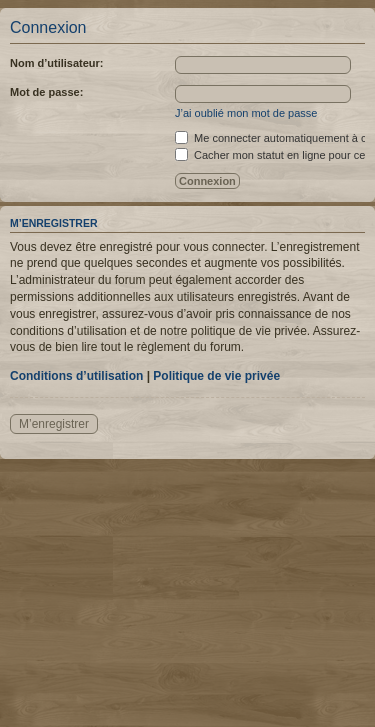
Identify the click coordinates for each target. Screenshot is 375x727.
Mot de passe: (46, 92)
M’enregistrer (54, 424)
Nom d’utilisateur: (57, 63)
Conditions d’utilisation (76, 376)
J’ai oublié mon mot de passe (246, 113)
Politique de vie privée (216, 376)
